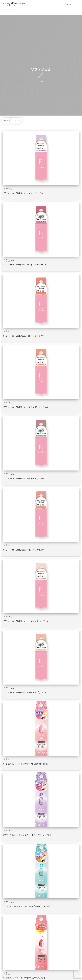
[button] (76, 3)
